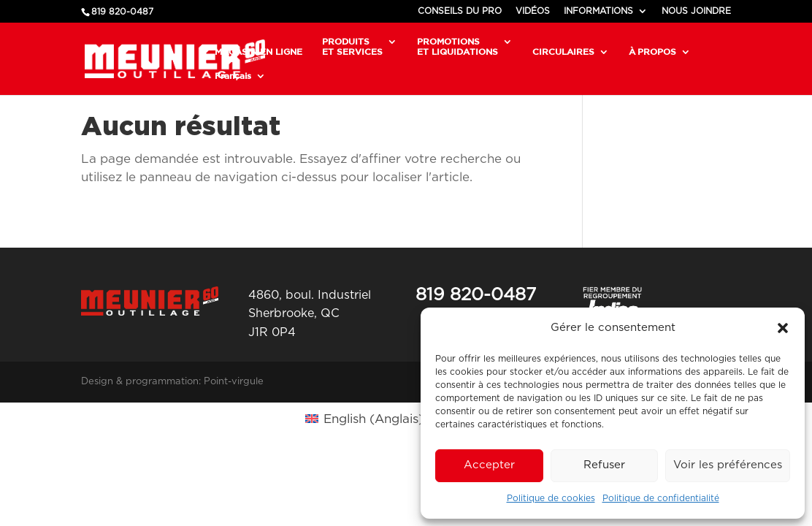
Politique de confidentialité (661, 498)
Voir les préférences (728, 465)
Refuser (604, 465)
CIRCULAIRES (563, 52)
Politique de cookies (551, 498)
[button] (783, 328)
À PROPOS (652, 52)
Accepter (489, 465)
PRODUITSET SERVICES (352, 46)
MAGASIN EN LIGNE (258, 52)
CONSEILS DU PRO (460, 11)
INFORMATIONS (598, 11)
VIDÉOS (533, 11)
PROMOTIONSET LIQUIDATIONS (457, 46)
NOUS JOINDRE (696, 11)
